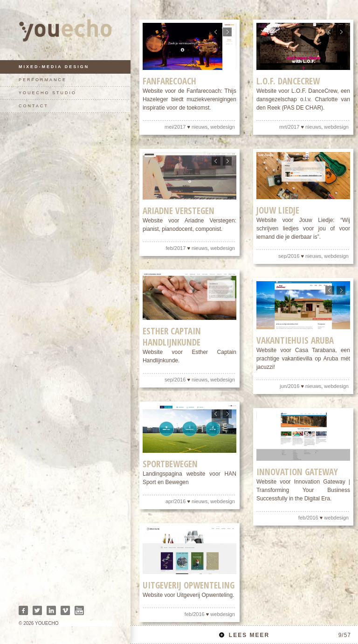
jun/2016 (289, 387)
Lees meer (285, 635)
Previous (216, 32)
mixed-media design (54, 67)
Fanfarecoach (169, 82)
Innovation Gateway (297, 472)
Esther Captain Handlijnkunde (172, 337)
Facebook (23, 610)
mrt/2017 (289, 127)
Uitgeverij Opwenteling (189, 586)
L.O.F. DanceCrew (288, 82)
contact (34, 106)
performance (43, 80)
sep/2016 (289, 256)
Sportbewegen (170, 464)
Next (227, 32)
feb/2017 (176, 248)
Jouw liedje (278, 211)
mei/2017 (175, 127)
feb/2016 (308, 518)
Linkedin (51, 610)
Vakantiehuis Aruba (295, 341)
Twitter (37, 610)
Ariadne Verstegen (179, 211)
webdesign (223, 127)
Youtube (79, 610)
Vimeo (65, 610)
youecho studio (48, 93)
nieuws (200, 127)
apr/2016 (176, 502)
